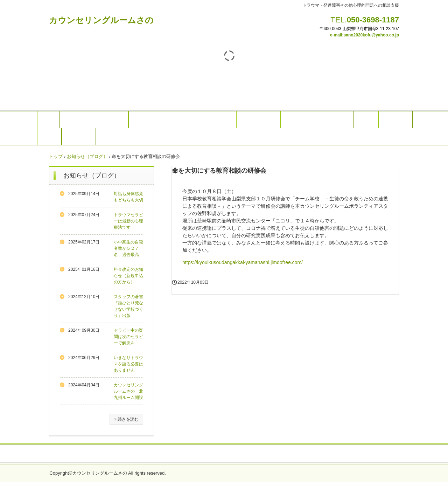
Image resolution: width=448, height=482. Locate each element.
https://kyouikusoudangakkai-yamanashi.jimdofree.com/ (243, 262)
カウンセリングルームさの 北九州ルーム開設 (128, 391)
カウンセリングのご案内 (94, 120)
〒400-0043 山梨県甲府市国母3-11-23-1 (357, 29)
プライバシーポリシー (224, 454)
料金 (366, 120)
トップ (56, 156)
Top (48, 120)
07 (397, 29)
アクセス (79, 137)
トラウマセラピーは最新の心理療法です (128, 221)
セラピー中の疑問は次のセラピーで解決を (128, 337)
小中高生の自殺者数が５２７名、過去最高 (128, 248)
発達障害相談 (258, 120)
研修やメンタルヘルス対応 (317, 120)
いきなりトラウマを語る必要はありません (128, 364)
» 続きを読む (126, 419)
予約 (49, 137)
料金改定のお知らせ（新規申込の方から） (128, 276)
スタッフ (395, 120)
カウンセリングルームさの (101, 20)
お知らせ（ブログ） (87, 156)
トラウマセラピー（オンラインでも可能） (182, 120)
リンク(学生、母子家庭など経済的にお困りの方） (158, 137)
